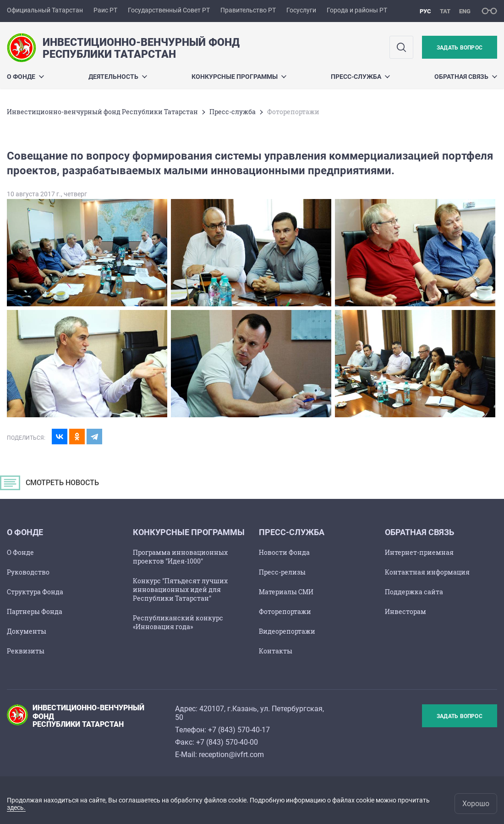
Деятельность (118, 77)
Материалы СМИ (286, 592)
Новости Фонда (284, 552)
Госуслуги (301, 10)
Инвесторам (405, 611)
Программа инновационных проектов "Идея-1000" (180, 557)
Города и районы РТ (357, 10)
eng (465, 11)
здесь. (16, 807)
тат (445, 11)
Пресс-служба (360, 77)
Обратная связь (466, 77)
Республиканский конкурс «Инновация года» (178, 622)
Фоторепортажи (285, 611)
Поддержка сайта (414, 592)
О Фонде (20, 552)
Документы (27, 631)
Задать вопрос (460, 48)
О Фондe (25, 77)
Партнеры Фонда (35, 611)
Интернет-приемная (419, 552)
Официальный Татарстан (45, 10)
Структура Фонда (35, 592)
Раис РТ (105, 10)
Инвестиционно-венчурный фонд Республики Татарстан (102, 112)
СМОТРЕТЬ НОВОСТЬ (52, 485)
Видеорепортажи (287, 631)
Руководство (28, 572)
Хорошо (476, 804)
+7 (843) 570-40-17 (239, 730)
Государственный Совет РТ (169, 10)
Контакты (276, 651)
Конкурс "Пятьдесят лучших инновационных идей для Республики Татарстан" (180, 589)
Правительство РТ (248, 10)
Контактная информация (427, 572)
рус (425, 11)
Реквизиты (26, 651)
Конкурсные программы (239, 77)
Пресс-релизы (282, 572)
